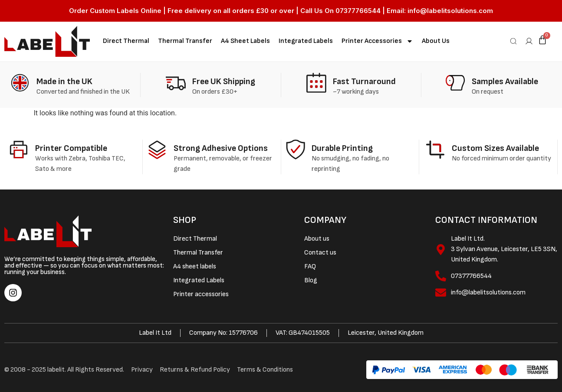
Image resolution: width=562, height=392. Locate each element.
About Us (436, 41)
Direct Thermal (126, 41)
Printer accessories (377, 41)
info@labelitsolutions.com (450, 11)
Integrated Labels (306, 41)
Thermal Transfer (185, 41)
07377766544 (358, 11)
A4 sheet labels (245, 41)
